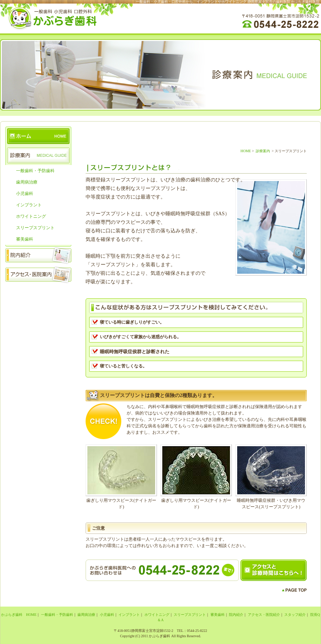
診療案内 (38, 155)
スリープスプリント (35, 228)
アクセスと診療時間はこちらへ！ (274, 570)
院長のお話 (38, 312)
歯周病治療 (27, 182)
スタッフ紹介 (38, 293)
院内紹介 (38, 254)
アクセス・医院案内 (38, 274)
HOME (246, 151)
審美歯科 (25, 239)
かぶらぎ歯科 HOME (38, 136)
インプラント (29, 205)
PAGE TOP (294, 590)
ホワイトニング (31, 216)
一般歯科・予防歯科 (35, 171)
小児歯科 (25, 194)
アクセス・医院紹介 (264, 615)
